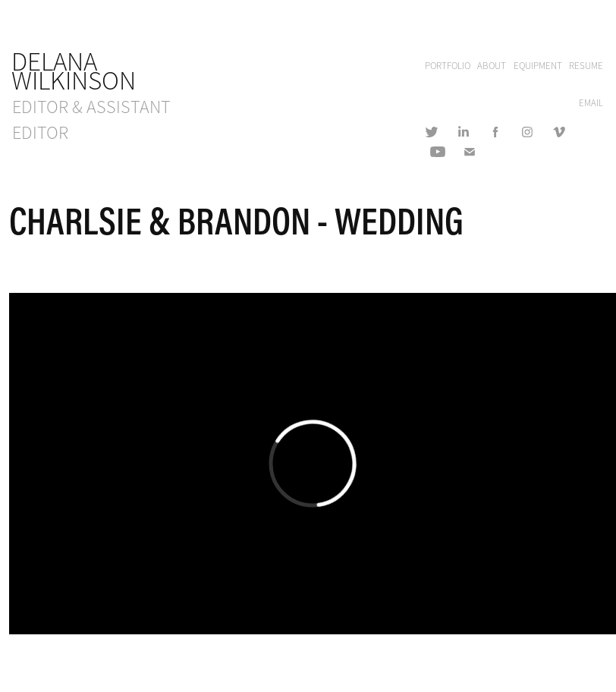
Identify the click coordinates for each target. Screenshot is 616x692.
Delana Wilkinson (74, 71)
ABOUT (492, 66)
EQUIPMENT (538, 66)
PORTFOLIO (448, 66)
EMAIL (591, 103)
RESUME (586, 66)
